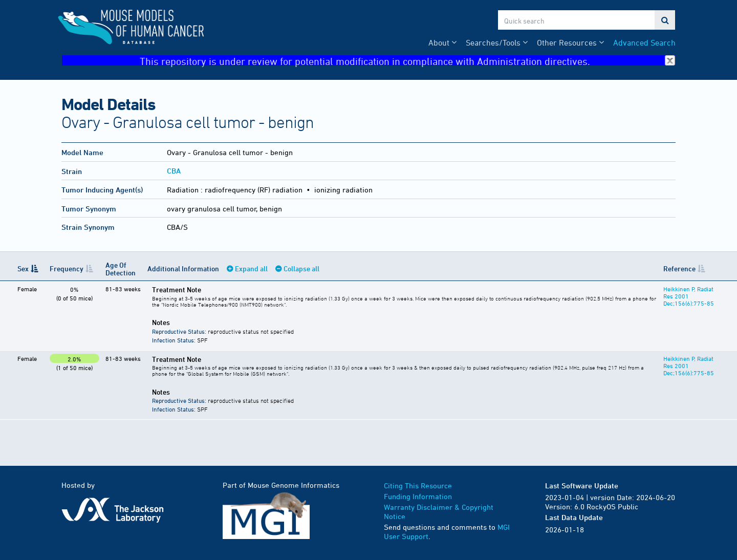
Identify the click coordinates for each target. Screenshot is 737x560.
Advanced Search (644, 42)
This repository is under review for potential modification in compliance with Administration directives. (407, 61)
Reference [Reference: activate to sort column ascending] (679, 268)
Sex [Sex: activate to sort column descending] (23, 268)
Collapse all (301, 268)
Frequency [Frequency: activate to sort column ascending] (67, 268)
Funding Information (418, 496)
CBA (174, 171)
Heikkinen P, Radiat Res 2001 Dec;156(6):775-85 (689, 296)
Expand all (251, 268)
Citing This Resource (418, 486)
